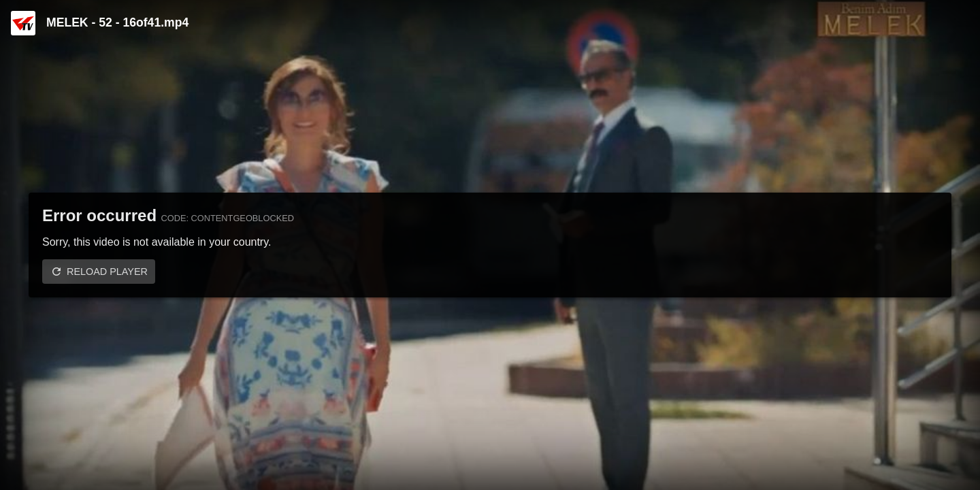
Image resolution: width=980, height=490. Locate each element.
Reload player (107, 272)
